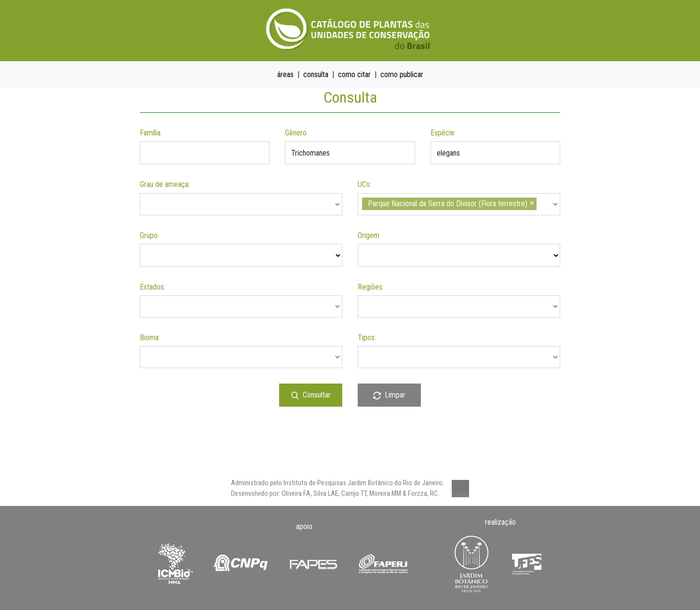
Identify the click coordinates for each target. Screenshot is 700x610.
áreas (285, 74)
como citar (354, 74)
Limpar (389, 395)
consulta (316, 74)
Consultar (311, 395)
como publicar (402, 74)
